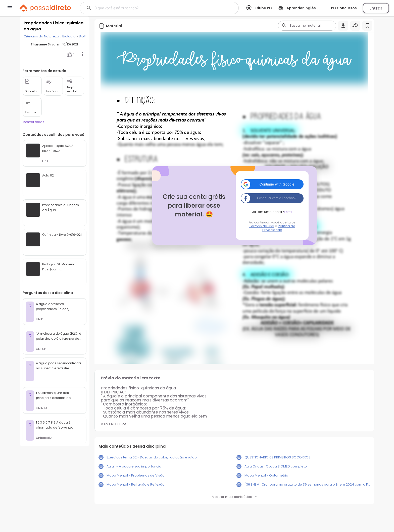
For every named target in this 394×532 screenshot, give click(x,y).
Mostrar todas (33, 122)
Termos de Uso (262, 226)
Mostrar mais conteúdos (235, 497)
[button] (272, 184)
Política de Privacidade (279, 228)
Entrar (376, 8)
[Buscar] (151, 8)
